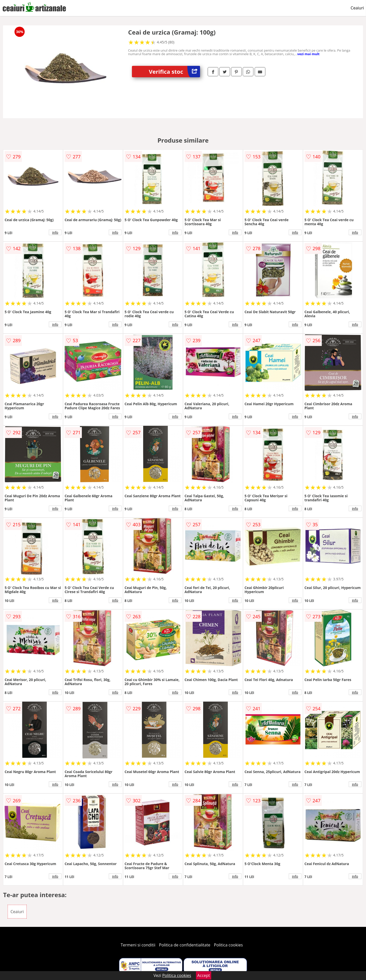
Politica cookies (228, 945)
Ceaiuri (357, 8)
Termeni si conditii (138, 945)
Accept (204, 975)
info (55, 232)
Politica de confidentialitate (185, 945)
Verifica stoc (174, 72)
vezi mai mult (309, 54)
